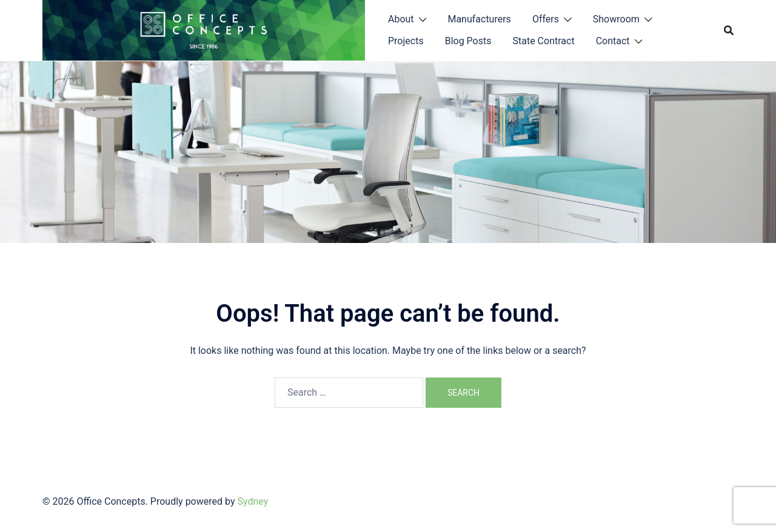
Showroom (616, 19)
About (401, 19)
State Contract (543, 41)
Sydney (253, 501)
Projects (406, 41)
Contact (613, 41)
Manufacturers (479, 19)
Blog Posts (468, 41)
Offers (546, 19)
